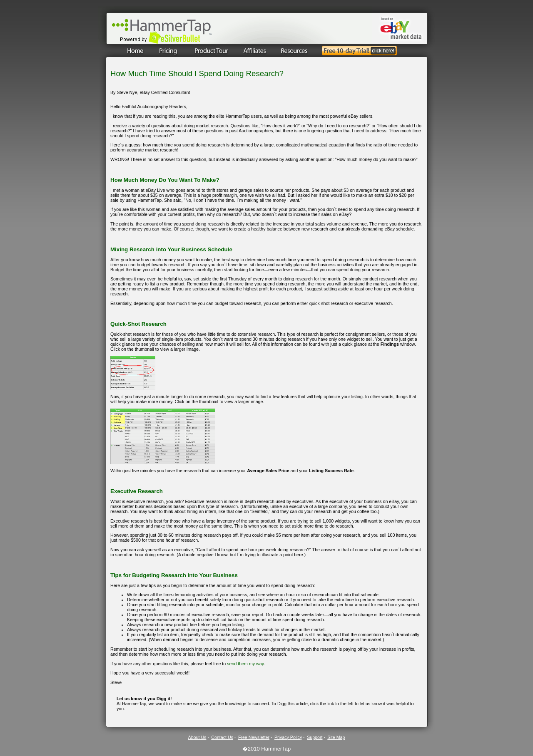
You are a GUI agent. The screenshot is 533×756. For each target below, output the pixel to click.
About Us (197, 737)
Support (315, 737)
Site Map (336, 737)
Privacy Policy (288, 737)
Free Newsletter (254, 737)
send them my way (245, 664)
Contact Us (222, 737)
